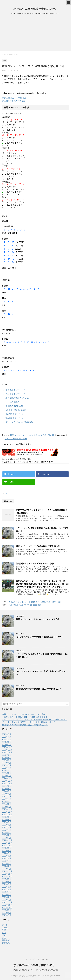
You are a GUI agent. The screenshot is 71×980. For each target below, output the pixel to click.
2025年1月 (7, 776)
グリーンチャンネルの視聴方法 (19, 422)
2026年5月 (7, 734)
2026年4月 (7, 737)
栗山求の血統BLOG (14, 406)
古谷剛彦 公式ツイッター (17, 394)
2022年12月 (7, 840)
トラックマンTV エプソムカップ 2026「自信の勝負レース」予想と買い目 (34, 720)
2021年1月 (7, 900)
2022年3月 (7, 864)
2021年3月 (7, 895)
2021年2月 (7, 897)
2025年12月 (7, 747)
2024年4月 (7, 799)
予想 (6, 493)
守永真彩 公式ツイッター (15, 418)
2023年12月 (7, 809)
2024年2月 (7, 804)
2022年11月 (7, 843)
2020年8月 (7, 910)
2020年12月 (7, 902)
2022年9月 (7, 848)
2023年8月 (7, 820)
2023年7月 (7, 822)
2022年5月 (7, 858)
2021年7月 (7, 884)
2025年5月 (7, 765)
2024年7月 (7, 791)
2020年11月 (7, 905)
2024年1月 (7, 807)
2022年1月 (7, 869)
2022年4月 (7, 861)
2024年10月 (7, 783)
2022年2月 (7, 866)
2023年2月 (7, 835)
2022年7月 (7, 853)
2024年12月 (7, 778)
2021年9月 (7, 879)
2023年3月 (7, 833)
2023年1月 (7, 838)
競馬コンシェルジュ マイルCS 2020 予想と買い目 (32, 435)
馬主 (4, 938)
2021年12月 (7, 871)
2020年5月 (7, 915)
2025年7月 (7, 760)
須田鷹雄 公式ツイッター (17, 390)
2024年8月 (7, 789)
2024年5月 (7, 796)
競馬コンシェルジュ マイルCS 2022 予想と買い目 (38, 546)
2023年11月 (7, 812)
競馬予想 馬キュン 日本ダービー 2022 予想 (35, 564)
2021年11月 (7, 874)
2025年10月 (7, 752)
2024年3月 (7, 802)
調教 (4, 935)
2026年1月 (7, 745)
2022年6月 (7, 856)
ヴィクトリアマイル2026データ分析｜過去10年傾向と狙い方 (29, 722)
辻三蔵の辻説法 (12, 402)
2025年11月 (7, 750)
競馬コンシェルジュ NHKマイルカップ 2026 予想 (38, 619)
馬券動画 (6, 943)
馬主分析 (6, 940)
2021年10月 (7, 877)
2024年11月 (7, 781)
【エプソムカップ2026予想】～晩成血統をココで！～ (40, 637)
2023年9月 (7, 817)
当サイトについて (43, 959)
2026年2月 (7, 742)
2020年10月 (7, 908)
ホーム (5, 927)
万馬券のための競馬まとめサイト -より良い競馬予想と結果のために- (35, 970)
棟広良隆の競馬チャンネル (17, 398)
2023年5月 (7, 827)
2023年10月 (7, 814)
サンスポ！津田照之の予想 (16, 410)
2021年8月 (7, 882)
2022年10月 (7, 845)
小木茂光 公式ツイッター (15, 414)
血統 (4, 933)
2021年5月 (7, 889)
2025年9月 (7, 755)
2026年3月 (7, 739)
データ (5, 925)
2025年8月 (7, 758)
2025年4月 (7, 768)
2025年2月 (7, 773)
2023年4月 (7, 830)
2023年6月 (7, 825)
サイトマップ (30, 959)
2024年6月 (7, 794)
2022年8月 (7, 851)
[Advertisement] (35, 33)
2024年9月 (7, 786)
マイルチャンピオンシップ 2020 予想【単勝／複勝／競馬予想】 (35, 602)
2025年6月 (7, 763)
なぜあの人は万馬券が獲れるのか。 (36, 9)
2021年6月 (7, 887)
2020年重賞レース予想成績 (14, 98)
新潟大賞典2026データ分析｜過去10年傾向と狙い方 (39, 689)
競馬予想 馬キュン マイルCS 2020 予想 (25, 605)
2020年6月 (7, 913)
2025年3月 (7, 771)
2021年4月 (7, 892)
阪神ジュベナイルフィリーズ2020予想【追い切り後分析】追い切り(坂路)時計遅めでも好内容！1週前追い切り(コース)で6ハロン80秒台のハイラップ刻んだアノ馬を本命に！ (42, 584)
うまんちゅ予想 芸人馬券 (16, 439)
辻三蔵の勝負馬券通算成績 (14, 101)
